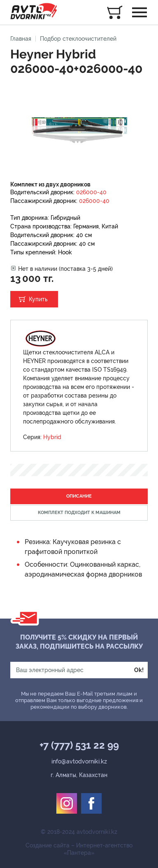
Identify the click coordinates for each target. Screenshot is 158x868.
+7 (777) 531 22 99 (79, 745)
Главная (21, 39)
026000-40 (91, 192)
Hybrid (52, 437)
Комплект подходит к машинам (79, 513)
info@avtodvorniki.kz (79, 761)
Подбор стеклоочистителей (78, 39)
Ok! (139, 670)
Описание (79, 496)
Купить (38, 299)
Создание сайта (48, 845)
